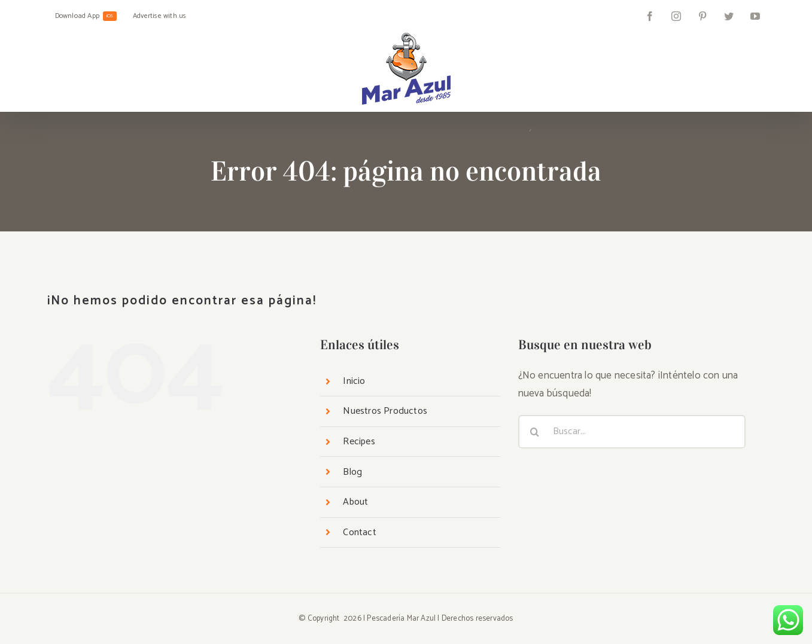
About (355, 502)
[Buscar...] (632, 432)
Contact (359, 532)
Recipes (359, 442)
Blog (352, 472)
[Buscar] (535, 432)
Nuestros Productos (385, 411)
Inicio (354, 381)
